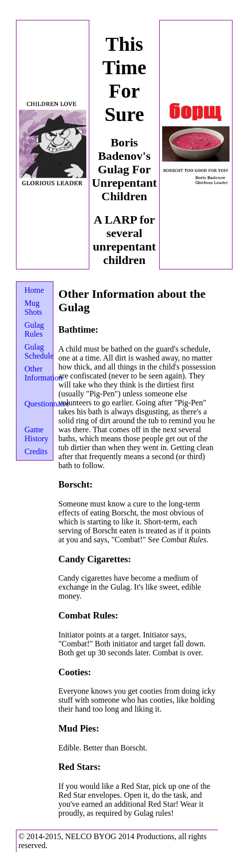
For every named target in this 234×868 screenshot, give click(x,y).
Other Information (43, 373)
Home (34, 290)
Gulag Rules (34, 329)
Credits (36, 451)
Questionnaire (47, 404)
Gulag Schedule (39, 351)
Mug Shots (33, 308)
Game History (36, 434)
